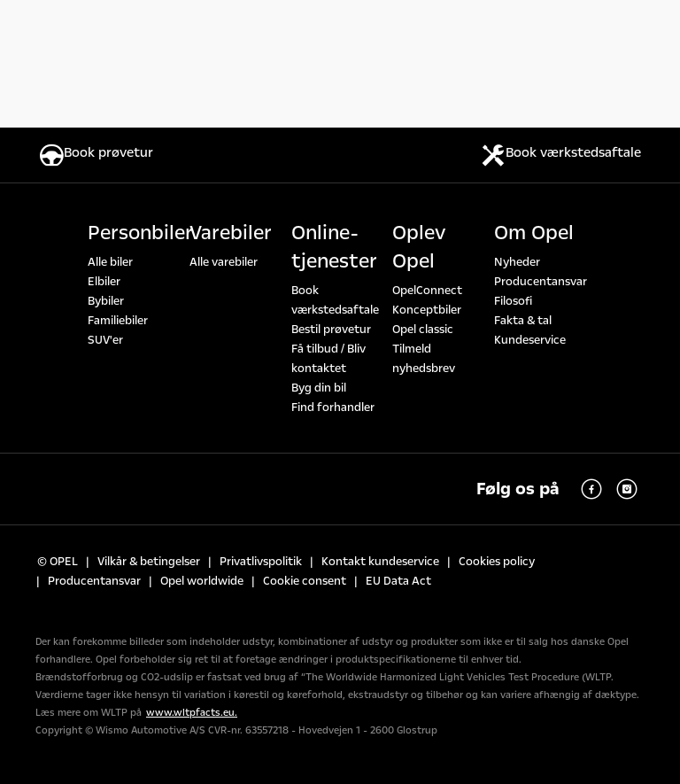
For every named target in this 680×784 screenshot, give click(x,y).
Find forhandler (333, 408)
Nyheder (517, 262)
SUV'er (105, 340)
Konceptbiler (427, 310)
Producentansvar (541, 282)
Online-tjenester (334, 247)
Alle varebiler (224, 262)
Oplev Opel (419, 247)
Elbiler (104, 282)
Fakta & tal (523, 321)
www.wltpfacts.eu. (192, 713)
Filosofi (513, 301)
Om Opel (534, 233)
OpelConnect (427, 291)
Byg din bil (319, 388)
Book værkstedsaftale (335, 300)
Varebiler (231, 233)
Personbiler (140, 233)
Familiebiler (118, 321)
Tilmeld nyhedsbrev (424, 359)
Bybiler (106, 301)
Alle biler (110, 262)
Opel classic (423, 330)
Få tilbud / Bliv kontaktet (328, 359)
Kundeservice (530, 340)
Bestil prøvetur (331, 330)
